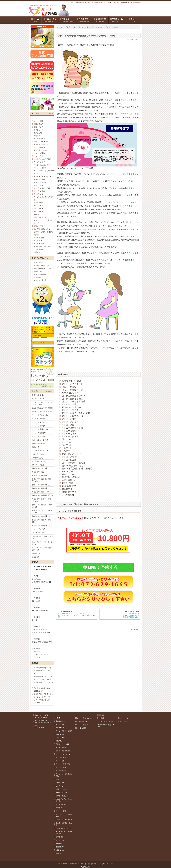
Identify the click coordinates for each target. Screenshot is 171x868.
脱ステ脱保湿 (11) (38, 399)
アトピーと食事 (69, 404)
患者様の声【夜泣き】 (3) (41, 485)
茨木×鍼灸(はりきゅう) (42, 318)
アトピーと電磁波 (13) (40, 429)
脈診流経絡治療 (69, 486)
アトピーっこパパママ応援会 (64, 815)
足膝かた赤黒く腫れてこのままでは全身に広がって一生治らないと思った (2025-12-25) (43, 681)
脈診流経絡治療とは (41, 274)
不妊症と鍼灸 (133, 613)
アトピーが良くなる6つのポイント (44, 172)
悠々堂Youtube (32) (39, 461)
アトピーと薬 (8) (38, 422)
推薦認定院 (38, 133)
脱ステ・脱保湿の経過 (72, 390)
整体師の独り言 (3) (39, 533)
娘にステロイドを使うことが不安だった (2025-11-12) (43, 695)
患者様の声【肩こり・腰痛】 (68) (42, 521)
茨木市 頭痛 (67, 471)
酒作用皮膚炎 (39, 203)
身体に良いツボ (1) (39, 454)
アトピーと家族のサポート (74, 416)
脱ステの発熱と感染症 (72, 399)
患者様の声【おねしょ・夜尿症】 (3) (42, 512)
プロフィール (39, 130)
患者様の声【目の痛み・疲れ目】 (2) (42, 506)
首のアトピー (68, 442)
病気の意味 (67, 489)
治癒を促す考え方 (70, 492)
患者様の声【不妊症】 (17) (41, 475)
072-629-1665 (38, 592)
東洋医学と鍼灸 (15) (39, 465)
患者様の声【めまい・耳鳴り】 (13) (41, 500)
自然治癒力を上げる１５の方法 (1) (43, 537)
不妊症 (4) (35, 447)
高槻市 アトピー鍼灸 (71, 381)
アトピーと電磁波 (70, 457)
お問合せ (37, 252)
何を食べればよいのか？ (43, 165)
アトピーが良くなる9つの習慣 (76, 413)
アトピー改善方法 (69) (40, 415)
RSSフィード (124, 718)
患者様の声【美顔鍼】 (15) (41, 516)
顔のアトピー (68, 439)
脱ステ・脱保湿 (69, 387)
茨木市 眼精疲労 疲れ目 (64, 824)
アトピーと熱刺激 (70, 436)
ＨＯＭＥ (60, 27)
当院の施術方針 (69, 480)
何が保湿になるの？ (71, 393)
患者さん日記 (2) (38, 395)
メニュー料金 (39, 121)
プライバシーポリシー (42, 654)
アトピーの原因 (69, 460)
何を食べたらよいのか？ (73, 407)
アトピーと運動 (69, 419)
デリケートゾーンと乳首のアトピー (43, 222)
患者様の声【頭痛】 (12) (40, 492)
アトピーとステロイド (72, 384)
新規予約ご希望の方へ (72, 477)
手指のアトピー (69, 451)
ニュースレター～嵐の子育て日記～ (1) (42, 549)
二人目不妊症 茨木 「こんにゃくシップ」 (74, 613)
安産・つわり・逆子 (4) (40, 440)
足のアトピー (68, 448)
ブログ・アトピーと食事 (64, 820)
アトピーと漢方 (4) (38, 436)
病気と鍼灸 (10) (37, 458)
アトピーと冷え (69, 434)
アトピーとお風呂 (70, 422)
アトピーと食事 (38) (39, 419)
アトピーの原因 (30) (39, 433)
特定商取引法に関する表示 (106, 726)
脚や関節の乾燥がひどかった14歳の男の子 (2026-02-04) (43, 671)
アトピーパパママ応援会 (43, 246)
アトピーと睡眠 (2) (38, 426)
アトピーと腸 (68, 425)
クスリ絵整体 (68, 495)
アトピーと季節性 (70, 410)
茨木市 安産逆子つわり (73, 466)
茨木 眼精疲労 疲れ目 (73, 463)
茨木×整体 (42, 321)
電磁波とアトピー (40, 226)
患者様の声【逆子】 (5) (40, 472)
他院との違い (68, 483)
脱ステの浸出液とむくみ (73, 396)
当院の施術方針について (43, 269)
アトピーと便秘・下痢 (72, 428)
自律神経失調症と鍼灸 (130, 617)
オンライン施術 (39, 139)
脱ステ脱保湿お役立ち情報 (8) (42, 408)
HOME (36, 118)
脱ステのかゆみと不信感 (73, 401)
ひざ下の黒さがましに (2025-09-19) (42, 701)
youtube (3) (36, 554)
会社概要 (37, 649)
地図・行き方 (39, 127)
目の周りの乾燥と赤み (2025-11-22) (42, 690)
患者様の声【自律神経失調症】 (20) (41, 480)
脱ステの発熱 (39, 156)
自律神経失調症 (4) (38, 444)
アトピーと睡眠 (69, 431)
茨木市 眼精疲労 (40, 238)
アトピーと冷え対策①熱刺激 (43, 198)
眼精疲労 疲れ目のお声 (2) (42, 411)
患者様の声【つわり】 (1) (41, 468)
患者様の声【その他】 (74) (41, 526)
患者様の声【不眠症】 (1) (41, 488)
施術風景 (37, 136)
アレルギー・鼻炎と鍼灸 (129, 615)
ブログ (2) (35, 557)
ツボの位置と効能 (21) (40, 451)
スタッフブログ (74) (39, 529)
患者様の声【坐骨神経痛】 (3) (42, 495)
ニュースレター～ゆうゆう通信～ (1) (42, 543)
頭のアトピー (68, 445)
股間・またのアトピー (72, 454)
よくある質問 (81, 728)
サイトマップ (39, 657)
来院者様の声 (39, 124)
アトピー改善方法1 (83, 725)
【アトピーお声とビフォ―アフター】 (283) (42, 403)
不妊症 (68, 27)
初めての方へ (68, 474)
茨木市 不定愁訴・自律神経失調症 (78, 469)
